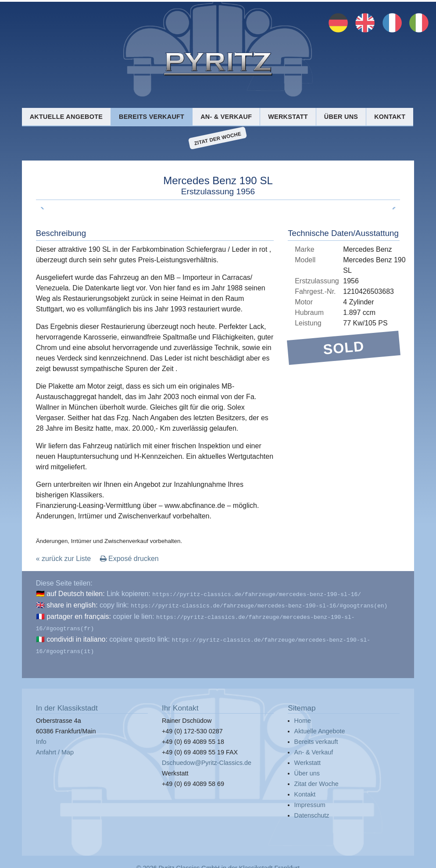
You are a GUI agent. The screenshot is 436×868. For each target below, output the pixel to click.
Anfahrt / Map (55, 747)
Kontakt (390, 117)
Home (303, 715)
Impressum (310, 800)
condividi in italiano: (77, 636)
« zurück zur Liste (63, 559)
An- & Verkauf (226, 117)
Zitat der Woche (218, 138)
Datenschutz (312, 810)
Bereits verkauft (152, 117)
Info (41, 736)
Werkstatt (288, 117)
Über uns (341, 117)
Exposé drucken (129, 559)
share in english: (72, 604)
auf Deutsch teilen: (76, 594)
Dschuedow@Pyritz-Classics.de (207, 757)
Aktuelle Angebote (66, 117)
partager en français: (79, 615)
